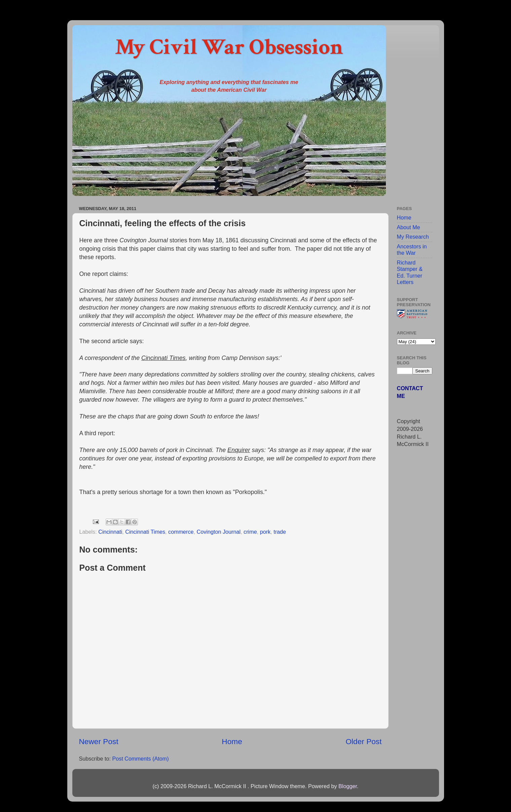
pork (265, 532)
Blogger (348, 786)
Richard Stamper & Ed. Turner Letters (410, 272)
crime (250, 532)
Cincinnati (110, 532)
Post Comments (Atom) (140, 759)
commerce (181, 532)
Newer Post (99, 741)
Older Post (363, 741)
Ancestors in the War (412, 250)
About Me (409, 227)
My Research (413, 237)
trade (280, 532)
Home (232, 741)
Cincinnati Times (145, 532)
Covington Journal (219, 532)
